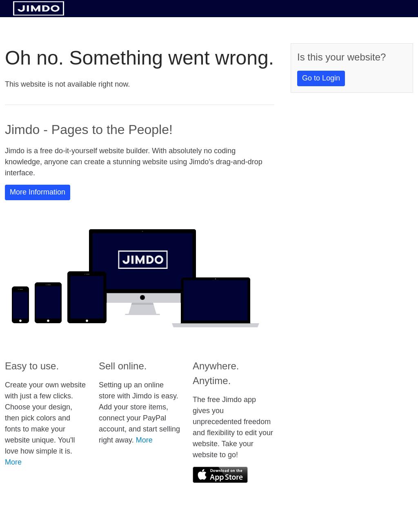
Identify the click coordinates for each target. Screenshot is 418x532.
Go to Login (321, 78)
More (13, 462)
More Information (38, 192)
